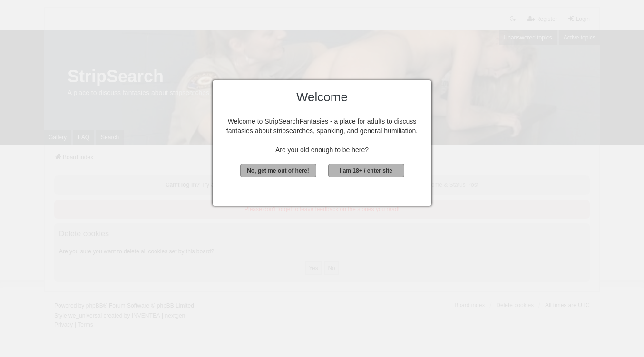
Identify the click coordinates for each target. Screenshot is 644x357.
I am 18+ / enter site (366, 171)
